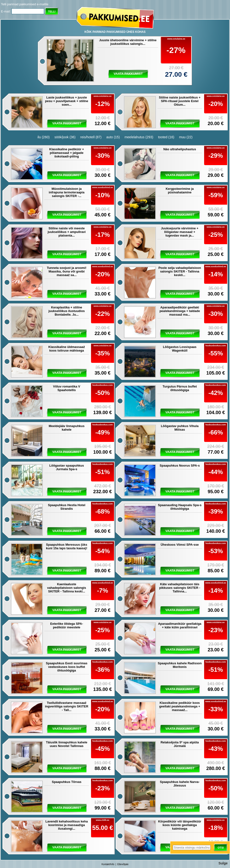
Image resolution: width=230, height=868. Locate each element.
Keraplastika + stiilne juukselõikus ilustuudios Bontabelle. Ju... (67, 311)
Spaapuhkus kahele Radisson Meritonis (180, 665)
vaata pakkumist (128, 74)
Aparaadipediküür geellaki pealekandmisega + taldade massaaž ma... (180, 311)
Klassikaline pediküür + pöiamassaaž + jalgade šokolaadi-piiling (67, 153)
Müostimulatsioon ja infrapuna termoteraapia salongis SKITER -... (67, 192)
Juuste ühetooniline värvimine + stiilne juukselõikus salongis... (128, 42)
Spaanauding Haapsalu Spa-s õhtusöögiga (180, 507)
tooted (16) (166, 137)
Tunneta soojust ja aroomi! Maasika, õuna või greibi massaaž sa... (66, 271)
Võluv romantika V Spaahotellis (66, 388)
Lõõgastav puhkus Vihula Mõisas (180, 428)
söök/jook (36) (65, 137)
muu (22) (186, 137)
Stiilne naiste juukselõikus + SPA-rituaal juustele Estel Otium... (180, 101)
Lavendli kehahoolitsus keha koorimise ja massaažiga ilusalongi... (67, 825)
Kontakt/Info (108, 864)
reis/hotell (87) (91, 137)
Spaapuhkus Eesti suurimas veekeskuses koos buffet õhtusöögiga (66, 667)
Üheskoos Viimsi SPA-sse (180, 545)
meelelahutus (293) (139, 137)
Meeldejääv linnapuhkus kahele (67, 428)
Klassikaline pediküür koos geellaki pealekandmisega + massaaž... (180, 706)
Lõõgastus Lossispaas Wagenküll (180, 349)
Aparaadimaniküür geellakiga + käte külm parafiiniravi (180, 625)
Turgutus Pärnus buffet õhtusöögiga (180, 388)
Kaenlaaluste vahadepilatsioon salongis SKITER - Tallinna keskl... (67, 588)
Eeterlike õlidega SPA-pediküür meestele (66, 625)
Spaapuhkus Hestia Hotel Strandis (67, 507)
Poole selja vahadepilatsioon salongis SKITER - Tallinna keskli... (180, 271)
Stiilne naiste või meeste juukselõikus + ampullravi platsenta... (67, 232)
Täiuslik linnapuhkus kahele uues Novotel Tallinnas (67, 744)
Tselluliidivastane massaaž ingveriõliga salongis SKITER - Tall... (67, 706)
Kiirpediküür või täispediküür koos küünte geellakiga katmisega (180, 825)
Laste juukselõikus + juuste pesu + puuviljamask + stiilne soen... (67, 101)
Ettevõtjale (123, 864)
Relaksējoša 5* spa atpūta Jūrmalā (180, 744)
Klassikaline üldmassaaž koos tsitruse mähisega (67, 349)
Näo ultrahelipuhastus (180, 149)
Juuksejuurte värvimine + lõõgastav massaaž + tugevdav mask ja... (180, 232)
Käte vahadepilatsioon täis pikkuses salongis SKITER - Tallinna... (180, 588)
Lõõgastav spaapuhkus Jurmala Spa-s (67, 467)
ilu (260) (44, 137)
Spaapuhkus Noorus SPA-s (180, 466)
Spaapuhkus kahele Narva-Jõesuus (180, 784)
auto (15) (113, 137)
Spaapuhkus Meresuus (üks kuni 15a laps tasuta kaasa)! (67, 546)
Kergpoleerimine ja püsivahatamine (180, 191)
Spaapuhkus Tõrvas (67, 782)
